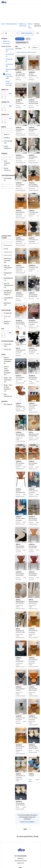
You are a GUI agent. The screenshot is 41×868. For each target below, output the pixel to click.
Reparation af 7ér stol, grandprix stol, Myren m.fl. (34, 436)
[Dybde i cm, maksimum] (5, 118)
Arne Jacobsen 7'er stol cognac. (20, 323)
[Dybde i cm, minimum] (2, 118)
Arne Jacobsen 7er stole (34, 405)
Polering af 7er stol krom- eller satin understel (21, 632)
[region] (21, 63)
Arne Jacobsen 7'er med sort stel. (33, 379)
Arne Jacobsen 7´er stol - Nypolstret (21, 690)
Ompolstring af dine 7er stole (21, 240)
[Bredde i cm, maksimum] (5, 106)
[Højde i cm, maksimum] (5, 93)
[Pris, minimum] (2, 332)
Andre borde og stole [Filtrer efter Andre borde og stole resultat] (9, 83)
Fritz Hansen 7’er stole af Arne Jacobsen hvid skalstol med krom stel (21, 776)
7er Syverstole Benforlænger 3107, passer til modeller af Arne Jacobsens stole (21, 350)
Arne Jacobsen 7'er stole (21, 463)
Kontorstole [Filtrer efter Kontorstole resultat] (9, 50)
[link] (7, 42)
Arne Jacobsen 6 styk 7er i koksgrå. (21, 212)
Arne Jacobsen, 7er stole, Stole (33, 296)
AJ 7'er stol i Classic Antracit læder (34, 491)
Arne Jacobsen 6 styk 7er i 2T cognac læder (34, 660)
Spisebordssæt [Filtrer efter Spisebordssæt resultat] (9, 70)
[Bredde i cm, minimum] (2, 106)
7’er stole (31, 776)
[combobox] (10, 33)
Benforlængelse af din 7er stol (34, 602)
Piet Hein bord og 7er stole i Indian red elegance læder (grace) (34, 322)
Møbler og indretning (23, 25)
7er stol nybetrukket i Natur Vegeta (20, 661)
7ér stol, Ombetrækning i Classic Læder (21, 492)
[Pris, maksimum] (5, 332)
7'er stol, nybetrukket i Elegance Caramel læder (21, 518)
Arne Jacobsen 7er (21, 377)
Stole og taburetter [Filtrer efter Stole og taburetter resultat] (9, 76)
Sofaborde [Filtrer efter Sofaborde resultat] (9, 60)
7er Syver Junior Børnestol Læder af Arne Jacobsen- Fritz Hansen (21, 718)
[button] (37, 33)
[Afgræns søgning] (7, 131)
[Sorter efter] (36, 48)
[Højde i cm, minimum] (2, 93)
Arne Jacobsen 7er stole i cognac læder (21, 267)
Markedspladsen (12, 24)
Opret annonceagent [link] (27, 822)
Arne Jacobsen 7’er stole (34, 350)
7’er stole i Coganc (34, 267)
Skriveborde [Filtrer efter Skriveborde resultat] (9, 55)
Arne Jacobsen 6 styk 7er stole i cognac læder (34, 718)
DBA (3, 24)
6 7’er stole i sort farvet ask (34, 240)
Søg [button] (10, 93)
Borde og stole (30, 26)
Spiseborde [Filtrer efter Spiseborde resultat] (9, 65)
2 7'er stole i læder (34, 212)
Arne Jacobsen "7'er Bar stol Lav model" (21, 436)
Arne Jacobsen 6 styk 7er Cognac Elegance (34, 631)
